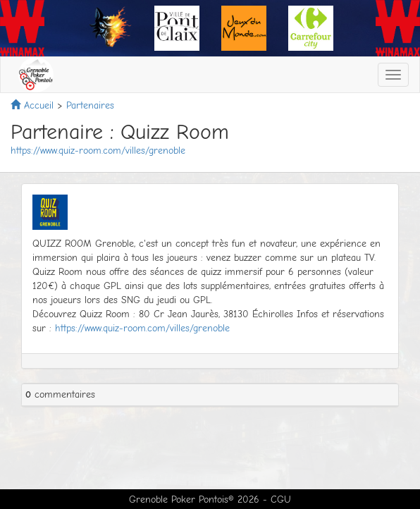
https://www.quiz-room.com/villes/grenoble (98, 151)
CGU (281, 499)
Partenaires (90, 105)
